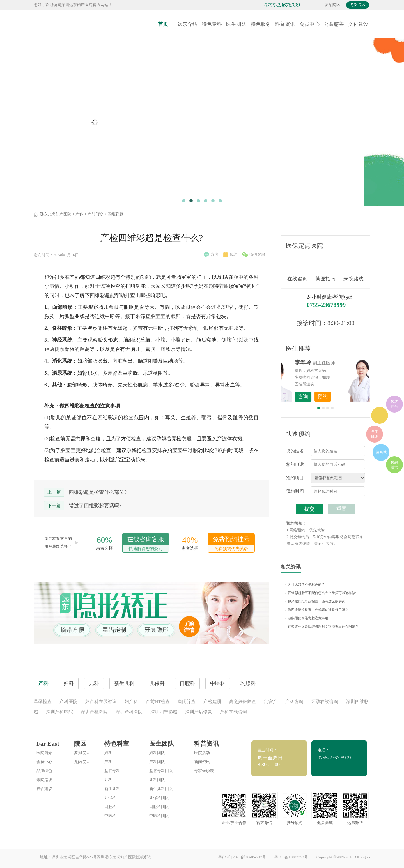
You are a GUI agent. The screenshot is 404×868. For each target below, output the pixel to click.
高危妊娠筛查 (243, 702)
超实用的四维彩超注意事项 (307, 618)
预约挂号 (394, 404)
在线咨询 (299, 270)
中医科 (110, 816)
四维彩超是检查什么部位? (98, 492)
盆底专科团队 (161, 771)
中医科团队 (159, 816)
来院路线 (353, 271)
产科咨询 (294, 702)
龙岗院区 (358, 5)
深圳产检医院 (94, 712)
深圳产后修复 (199, 712)
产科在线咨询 (233, 712)
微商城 (381, 452)
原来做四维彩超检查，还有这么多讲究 (315, 601)
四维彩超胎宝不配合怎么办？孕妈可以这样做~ (321, 593)
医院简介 (44, 753)
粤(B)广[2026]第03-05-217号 (242, 857)
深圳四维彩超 (164, 712)
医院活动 (202, 753)
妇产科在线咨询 (101, 702)
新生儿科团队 (161, 789)
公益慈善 (334, 24)
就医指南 (327, 270)
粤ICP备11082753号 (291, 857)
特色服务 (261, 24)
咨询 (211, 255)
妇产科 (131, 702)
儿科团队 (157, 780)
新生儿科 (112, 789)
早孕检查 (43, 702)
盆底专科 (112, 771)
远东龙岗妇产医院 (56, 214)
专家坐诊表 (204, 771)
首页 (163, 24)
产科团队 (157, 762)
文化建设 (358, 24)
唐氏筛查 (187, 702)
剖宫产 (271, 702)
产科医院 (68, 702)
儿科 (108, 780)
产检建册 (212, 702)
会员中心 (309, 24)
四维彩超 (115, 214)
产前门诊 (95, 214)
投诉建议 (44, 789)
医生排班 (375, 434)
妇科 (108, 753)
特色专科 (212, 24)
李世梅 (334, 362)
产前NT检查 (158, 702)
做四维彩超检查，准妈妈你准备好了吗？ (317, 610)
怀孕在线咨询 (325, 702)
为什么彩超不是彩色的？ (305, 584)
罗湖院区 (332, 5)
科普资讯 (285, 24)
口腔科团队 (159, 807)
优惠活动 (394, 465)
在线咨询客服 (146, 544)
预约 (230, 255)
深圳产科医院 (59, 712)
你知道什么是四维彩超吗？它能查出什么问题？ (322, 627)
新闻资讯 (202, 762)
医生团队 (236, 24)
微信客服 (253, 255)
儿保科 (110, 798)
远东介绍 (187, 24)
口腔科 (110, 807)
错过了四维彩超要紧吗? (95, 506)
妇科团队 (157, 753)
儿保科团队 (159, 798)
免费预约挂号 (231, 544)
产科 (79, 214)
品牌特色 (44, 771)
